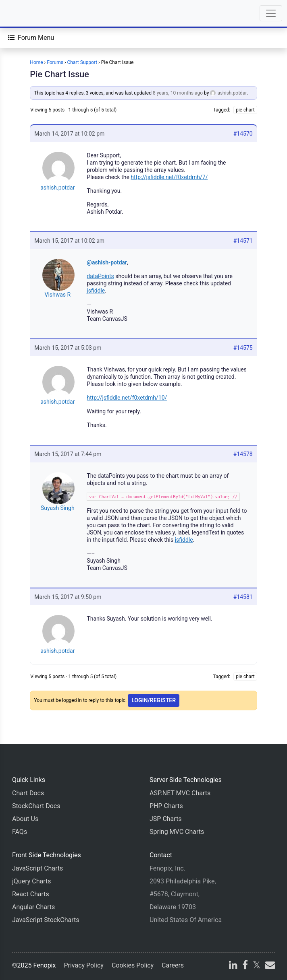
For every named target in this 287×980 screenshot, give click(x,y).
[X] (257, 966)
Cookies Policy (133, 965)
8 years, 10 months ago (178, 93)
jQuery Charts (31, 881)
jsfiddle (96, 291)
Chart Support (82, 62)
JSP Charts (166, 819)
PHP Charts (166, 806)
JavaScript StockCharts (46, 920)
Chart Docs (28, 793)
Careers (173, 965)
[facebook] (245, 966)
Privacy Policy (84, 965)
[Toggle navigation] (271, 13)
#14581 (243, 597)
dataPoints (100, 276)
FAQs (20, 832)
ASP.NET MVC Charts (180, 793)
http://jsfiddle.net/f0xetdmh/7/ (169, 177)
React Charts (31, 894)
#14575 (243, 348)
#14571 (243, 241)
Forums (55, 62)
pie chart (245, 110)
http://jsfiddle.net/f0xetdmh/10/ (127, 398)
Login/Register (154, 700)
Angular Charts (33, 907)
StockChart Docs (36, 806)
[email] (269, 966)
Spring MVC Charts (177, 832)
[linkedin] (233, 966)
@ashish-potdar (107, 262)
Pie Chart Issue (59, 74)
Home (36, 62)
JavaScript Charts (37, 868)
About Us (25, 819)
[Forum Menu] (31, 38)
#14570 (243, 134)
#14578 (243, 454)
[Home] (29, 13)
